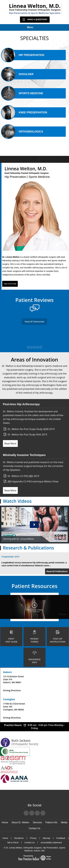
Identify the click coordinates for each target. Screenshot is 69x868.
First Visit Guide (11, 636)
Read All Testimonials (35, 322)
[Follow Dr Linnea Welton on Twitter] (32, 813)
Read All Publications (57, 571)
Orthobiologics (26, 132)
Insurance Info (34, 657)
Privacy (33, 838)
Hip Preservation (26, 55)
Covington (9, 699)
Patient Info (51, 822)
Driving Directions (12, 690)
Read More (10, 443)
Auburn (7, 672)
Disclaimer (19, 838)
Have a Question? (35, 20)
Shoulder (21, 74)
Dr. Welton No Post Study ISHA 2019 (27, 435)
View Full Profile (10, 284)
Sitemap (46, 838)
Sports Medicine (26, 93)
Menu (34, 28)
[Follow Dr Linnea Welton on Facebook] (26, 813)
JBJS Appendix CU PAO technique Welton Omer (33, 481)
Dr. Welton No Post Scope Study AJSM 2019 (31, 429)
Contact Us (34, 828)
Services (37, 822)
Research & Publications (28, 548)
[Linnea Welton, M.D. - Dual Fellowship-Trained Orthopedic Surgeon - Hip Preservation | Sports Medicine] (35, 9)
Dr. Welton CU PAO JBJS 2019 (23, 476)
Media (64, 822)
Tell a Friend (13, 843)
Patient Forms (34, 636)
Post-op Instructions (58, 636)
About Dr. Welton (20, 822)
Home (5, 822)
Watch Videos (17, 501)
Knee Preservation (28, 112)
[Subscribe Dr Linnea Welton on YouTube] (37, 813)
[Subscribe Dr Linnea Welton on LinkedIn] (43, 813)
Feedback (61, 838)
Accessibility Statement (51, 843)
